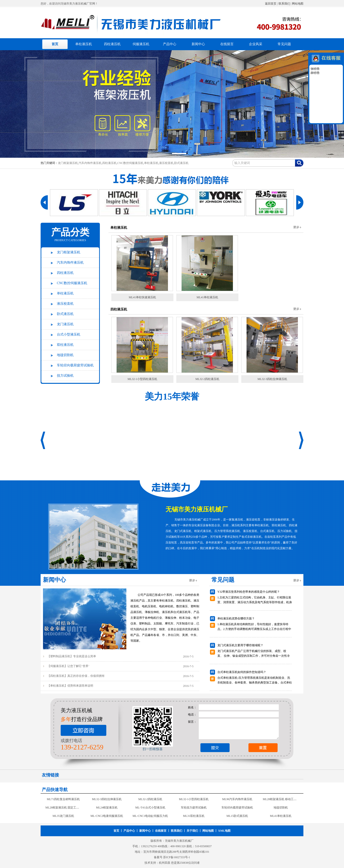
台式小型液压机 (69, 334)
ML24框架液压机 (63, 813)
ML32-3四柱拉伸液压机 (272, 379)
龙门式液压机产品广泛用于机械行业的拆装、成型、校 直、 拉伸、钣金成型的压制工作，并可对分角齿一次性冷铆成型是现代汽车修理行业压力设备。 (254, 656)
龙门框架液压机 (69, 252)
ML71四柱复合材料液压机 (281, 797)
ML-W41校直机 (237, 797)
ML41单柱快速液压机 (142, 297)
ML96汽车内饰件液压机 (194, 805)
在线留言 (227, 44)
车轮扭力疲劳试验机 (150, 813)
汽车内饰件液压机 (70, 263)
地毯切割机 (65, 355)
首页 (55, 44)
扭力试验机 (65, 376)
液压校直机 (65, 304)
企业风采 (256, 44)
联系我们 (284, 4)
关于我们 (192, 831)
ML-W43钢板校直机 (150, 797)
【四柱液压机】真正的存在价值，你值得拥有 (76, 676)
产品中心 (170, 44)
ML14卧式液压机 (63, 797)
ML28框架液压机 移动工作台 (238, 805)
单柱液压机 (84, 44)
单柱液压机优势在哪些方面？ (236, 618)
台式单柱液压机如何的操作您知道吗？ (242, 672)
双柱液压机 (65, 345)
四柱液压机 (112, 44)
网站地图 (298, 4)
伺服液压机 (141, 44)
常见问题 (284, 44)
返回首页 (271, 4)
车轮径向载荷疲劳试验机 (75, 365)
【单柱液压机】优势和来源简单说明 (70, 686)
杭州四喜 (165, 863)
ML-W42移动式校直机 (194, 797)
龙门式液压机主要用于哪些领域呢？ (240, 645)
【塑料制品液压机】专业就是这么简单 (72, 656)
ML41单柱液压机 (207, 297)
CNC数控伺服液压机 (72, 283)
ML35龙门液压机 (281, 813)
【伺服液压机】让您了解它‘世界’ (68, 666)
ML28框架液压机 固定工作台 (281, 805)
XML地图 (224, 831)
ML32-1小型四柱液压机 (142, 379)
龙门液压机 (65, 324)
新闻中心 (198, 44)
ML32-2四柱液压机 (207, 379)
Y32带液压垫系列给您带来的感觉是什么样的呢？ (249, 592)
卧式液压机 (65, 314)
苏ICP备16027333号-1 (177, 857)
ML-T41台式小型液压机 (107, 813)
